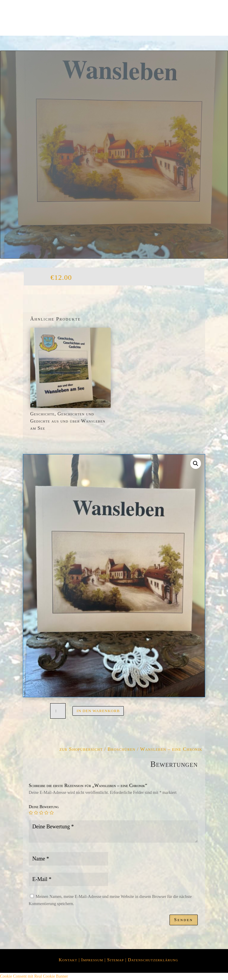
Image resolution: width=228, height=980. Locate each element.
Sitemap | (118, 960)
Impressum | (94, 960)
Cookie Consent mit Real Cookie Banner (34, 976)
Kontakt (68, 960)
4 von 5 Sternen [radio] (46, 813)
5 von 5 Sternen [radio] (52, 813)
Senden (184, 920)
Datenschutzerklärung (153, 960)
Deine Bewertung (44, 807)
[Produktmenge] (58, 711)
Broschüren (121, 749)
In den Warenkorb (98, 711)
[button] (196, 464)
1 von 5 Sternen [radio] (31, 813)
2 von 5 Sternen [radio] (36, 813)
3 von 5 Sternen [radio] (41, 813)
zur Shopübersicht (81, 749)
